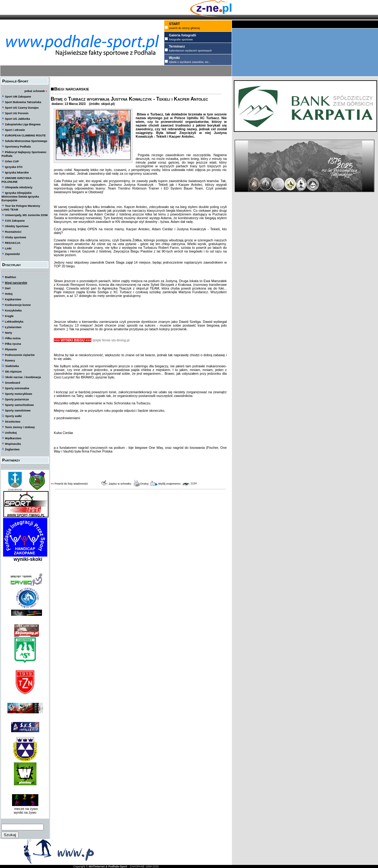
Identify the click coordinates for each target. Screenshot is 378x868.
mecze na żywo (25, 809)
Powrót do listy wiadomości (71, 484)
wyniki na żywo (25, 812)
